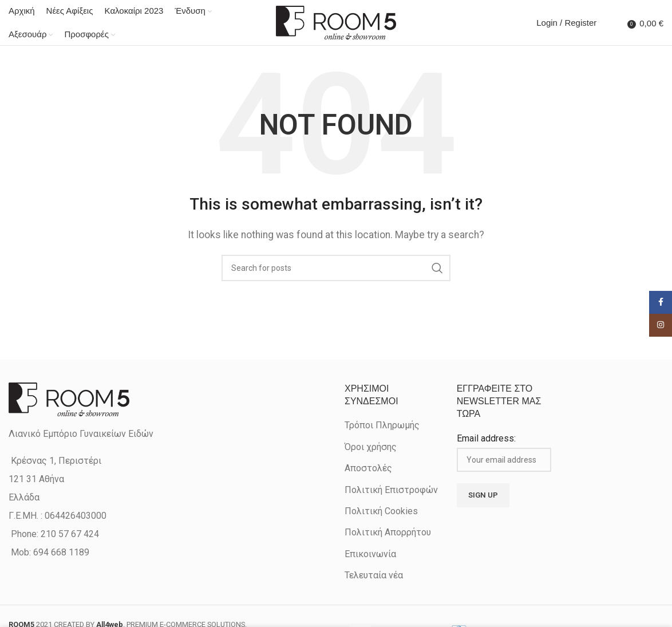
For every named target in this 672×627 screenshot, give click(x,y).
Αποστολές (368, 469)
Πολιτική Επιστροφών (391, 490)
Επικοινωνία (370, 555)
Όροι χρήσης (371, 447)
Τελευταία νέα (374, 576)
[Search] (608, 23)
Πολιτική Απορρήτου (388, 533)
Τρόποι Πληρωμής (382, 426)
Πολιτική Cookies (381, 512)
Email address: (486, 439)
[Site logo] (336, 22)
